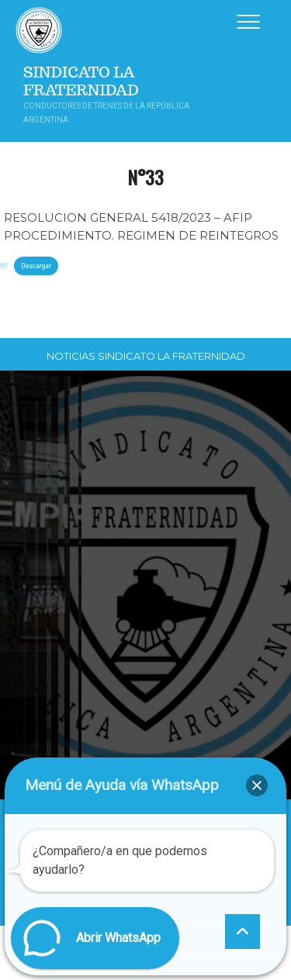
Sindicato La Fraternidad (81, 81)
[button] (257, 785)
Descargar (36, 266)
